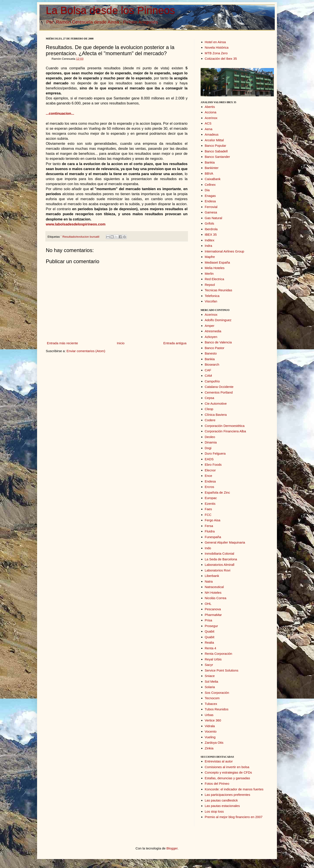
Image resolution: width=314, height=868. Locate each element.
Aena (209, 129)
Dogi (208, 448)
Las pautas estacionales (222, 806)
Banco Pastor (215, 348)
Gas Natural (213, 218)
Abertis (210, 107)
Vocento (211, 731)
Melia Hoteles (215, 268)
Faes (208, 509)
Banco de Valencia (218, 342)
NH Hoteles (213, 593)
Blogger (172, 848)
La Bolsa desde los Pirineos (110, 10)
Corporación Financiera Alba (225, 431)
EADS (209, 459)
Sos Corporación (217, 693)
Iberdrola (211, 229)
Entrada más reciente (62, 343)
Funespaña (213, 537)
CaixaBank (213, 179)
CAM (208, 376)
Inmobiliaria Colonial (219, 553)
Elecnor (210, 470)
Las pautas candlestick (221, 800)
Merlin (209, 274)
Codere (210, 420)
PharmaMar (213, 615)
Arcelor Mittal (214, 140)
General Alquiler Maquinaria (225, 542)
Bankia (210, 162)
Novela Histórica (217, 47)
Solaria (210, 687)
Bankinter (212, 168)
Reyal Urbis (213, 659)
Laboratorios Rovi (218, 570)
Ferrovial (211, 207)
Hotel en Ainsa (215, 42)
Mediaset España (217, 262)
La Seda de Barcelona (221, 559)
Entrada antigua (175, 343)
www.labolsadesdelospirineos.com (76, 224)
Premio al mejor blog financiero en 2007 (234, 817)
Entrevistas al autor (219, 761)
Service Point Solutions (222, 670)
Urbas (209, 715)
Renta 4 (211, 648)
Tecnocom (212, 698)
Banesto (211, 353)
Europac (211, 498)
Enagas (210, 196)
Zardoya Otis (214, 743)
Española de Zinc (217, 492)
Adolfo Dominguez (218, 320)
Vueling (210, 737)
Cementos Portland (219, 392)
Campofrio (212, 381)
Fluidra (210, 531)
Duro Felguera (215, 453)
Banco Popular (215, 146)
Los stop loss (214, 811)
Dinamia (211, 442)
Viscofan (211, 301)
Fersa (209, 526)
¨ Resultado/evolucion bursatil (80, 237)
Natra (209, 581)
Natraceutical (214, 587)
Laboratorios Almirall (220, 565)
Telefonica (212, 296)
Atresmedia (213, 331)
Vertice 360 (213, 720)
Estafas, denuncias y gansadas (227, 778)
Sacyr (209, 665)
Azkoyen (211, 337)
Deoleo (210, 437)
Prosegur (211, 626)
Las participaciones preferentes (227, 795)
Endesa (210, 201)
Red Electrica (214, 279)
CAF (208, 370)
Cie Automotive (216, 403)
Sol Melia (212, 681)
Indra (208, 246)
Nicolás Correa (216, 598)
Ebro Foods (213, 465)
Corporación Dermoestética (225, 426)
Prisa (208, 620)
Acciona (211, 112)
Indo (208, 548)
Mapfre (210, 257)
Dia (207, 190)
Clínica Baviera (216, 415)
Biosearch (212, 364)
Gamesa (211, 212)
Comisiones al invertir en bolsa (227, 767)
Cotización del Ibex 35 (221, 59)
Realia (209, 642)
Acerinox (211, 118)
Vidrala (210, 726)
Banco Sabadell (216, 151)
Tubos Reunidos (217, 709)
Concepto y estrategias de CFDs (228, 772)
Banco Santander (217, 157)
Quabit (210, 631)
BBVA (209, 173)
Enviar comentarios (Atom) (86, 351)
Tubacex (211, 704)
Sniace (210, 676)
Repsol (210, 285)
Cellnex (210, 185)
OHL (208, 604)
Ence (208, 476)
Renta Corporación (218, 654)
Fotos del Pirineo (217, 784)
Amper (210, 326)
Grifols (209, 223)
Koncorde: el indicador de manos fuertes (234, 789)
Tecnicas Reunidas (218, 290)
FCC (208, 515)
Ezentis (210, 504)
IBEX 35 (211, 234)
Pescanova (213, 609)
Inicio (121, 343)
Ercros (209, 487)
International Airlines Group (224, 251)
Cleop (209, 409)
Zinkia (209, 748)
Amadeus (212, 134)
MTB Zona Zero (216, 53)
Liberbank (212, 576)
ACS (208, 123)
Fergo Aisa (213, 520)
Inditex (210, 240)
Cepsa (209, 398)
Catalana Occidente (219, 387)
